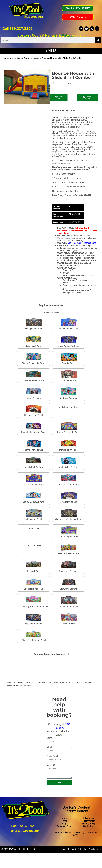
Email (49, 747)
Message (51, 765)
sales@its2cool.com (29, 831)
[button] (51, 50)
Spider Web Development (89, 849)
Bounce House (32, 58)
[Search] (98, 40)
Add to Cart (55, 98)
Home (6, 58)
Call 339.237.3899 (17, 29)
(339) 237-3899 (27, 826)
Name (49, 738)
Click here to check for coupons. (82, 243)
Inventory (17, 58)
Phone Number (53, 756)
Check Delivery (87, 98)
